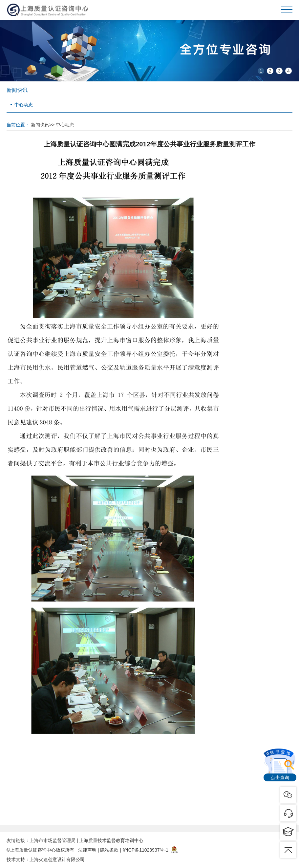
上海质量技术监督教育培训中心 (111, 840)
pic (288, 813)
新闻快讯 (40, 125)
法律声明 (87, 850)
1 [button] (261, 71)
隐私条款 (109, 850)
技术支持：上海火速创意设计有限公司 (46, 859)
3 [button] (279, 71)
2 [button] (270, 71)
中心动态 (24, 105)
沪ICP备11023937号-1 (145, 850)
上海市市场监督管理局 (53, 840)
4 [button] (288, 71)
